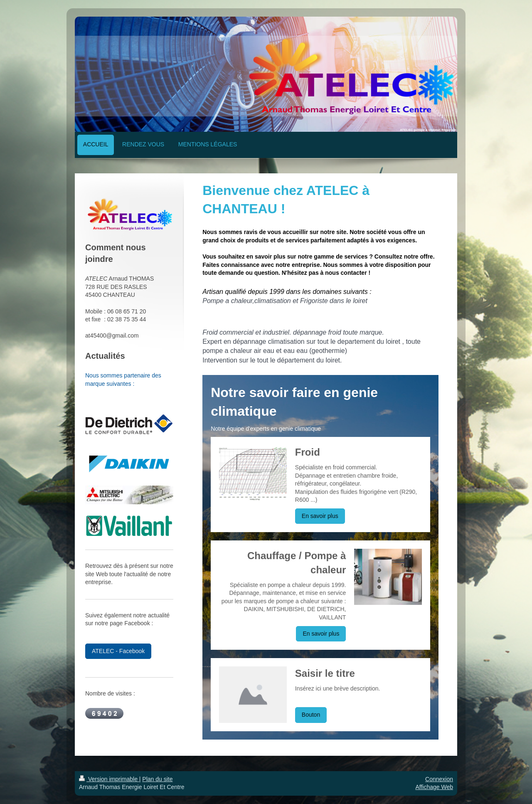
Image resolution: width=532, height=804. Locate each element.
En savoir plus (320, 516)
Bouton (311, 715)
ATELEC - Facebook (118, 651)
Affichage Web (434, 787)
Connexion (439, 779)
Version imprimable (109, 779)
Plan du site (157, 779)
